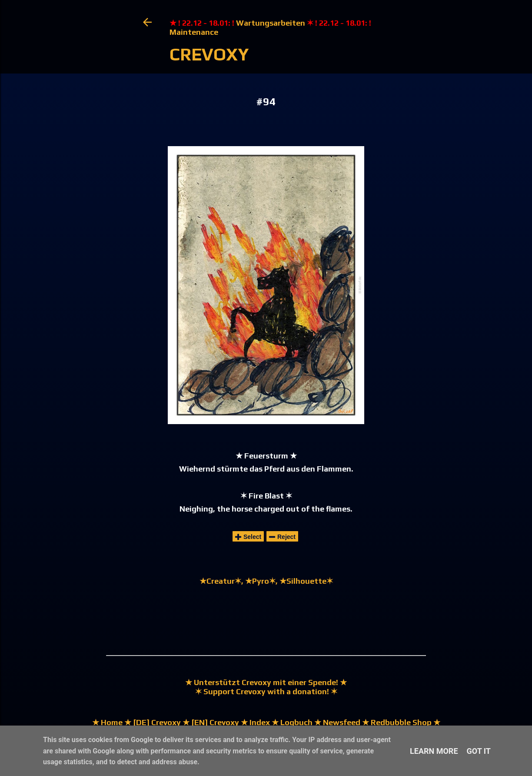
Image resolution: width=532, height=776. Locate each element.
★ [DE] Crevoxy (152, 722)
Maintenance (194, 32)
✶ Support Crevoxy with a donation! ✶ (266, 691)
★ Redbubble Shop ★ (400, 722)
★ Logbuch (292, 722)
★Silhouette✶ (306, 581)
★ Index (254, 722)
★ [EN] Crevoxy (210, 722)
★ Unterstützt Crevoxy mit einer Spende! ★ (266, 682)
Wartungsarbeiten (271, 23)
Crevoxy (209, 54)
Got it (479, 751)
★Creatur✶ (220, 581)
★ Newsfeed (337, 722)
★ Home (107, 722)
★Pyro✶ (260, 581)
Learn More (434, 751)
